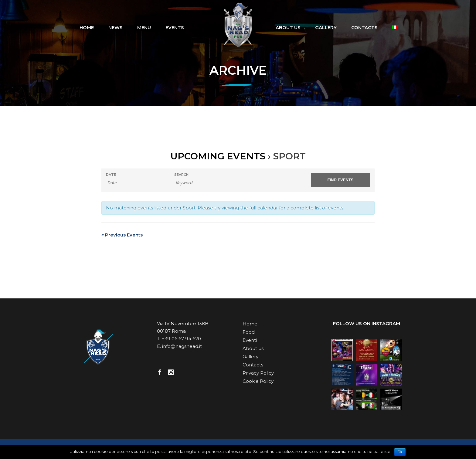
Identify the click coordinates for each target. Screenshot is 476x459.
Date (111, 175)
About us (253, 348)
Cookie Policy (258, 381)
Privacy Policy (258, 373)
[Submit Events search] (340, 180)
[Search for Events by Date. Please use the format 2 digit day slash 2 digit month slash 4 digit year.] (136, 183)
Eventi (250, 340)
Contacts (253, 365)
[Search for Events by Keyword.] (215, 183)
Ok (400, 452)
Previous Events (122, 235)
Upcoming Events (218, 156)
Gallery (250, 357)
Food (249, 332)
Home (250, 324)
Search (181, 175)
